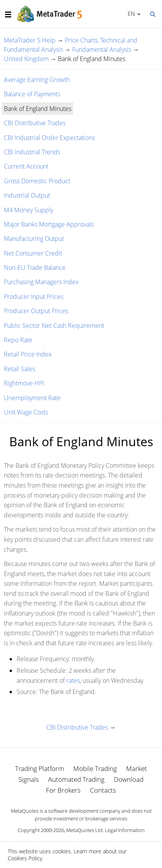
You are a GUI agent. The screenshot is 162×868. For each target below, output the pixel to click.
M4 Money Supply (29, 210)
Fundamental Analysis (102, 49)
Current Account (26, 166)
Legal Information (125, 830)
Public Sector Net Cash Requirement (54, 326)
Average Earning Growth (37, 80)
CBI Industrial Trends (32, 152)
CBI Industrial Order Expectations (49, 138)
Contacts (103, 790)
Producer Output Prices (36, 311)
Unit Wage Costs (26, 412)
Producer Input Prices (34, 297)
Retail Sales (19, 369)
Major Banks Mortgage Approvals (49, 224)
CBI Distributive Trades (35, 123)
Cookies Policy (25, 858)
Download (129, 779)
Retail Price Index (28, 354)
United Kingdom (26, 59)
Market (137, 768)
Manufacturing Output (34, 239)
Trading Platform (40, 768)
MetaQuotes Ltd (84, 830)
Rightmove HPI (24, 383)
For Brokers (63, 790)
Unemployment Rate (32, 398)
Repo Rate (18, 340)
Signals (29, 779)
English (130, 14)
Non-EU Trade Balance (35, 268)
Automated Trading (76, 779)
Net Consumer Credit (33, 253)
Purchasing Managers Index (41, 282)
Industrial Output (27, 195)
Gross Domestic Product (37, 181)
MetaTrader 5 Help (30, 40)
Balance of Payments (32, 94)
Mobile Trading (95, 768)
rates (73, 680)
